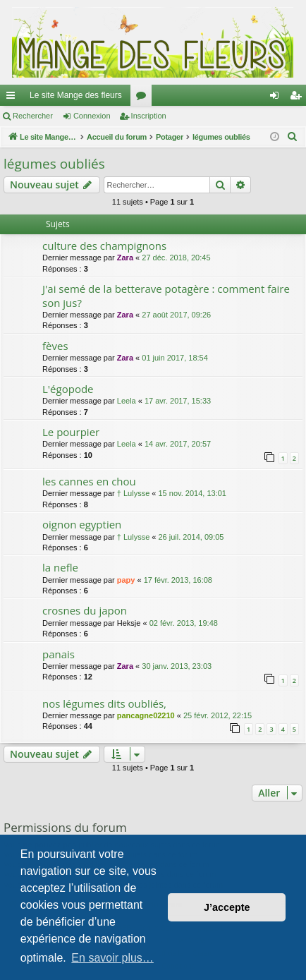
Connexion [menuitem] (277, 98)
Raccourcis (13, 98)
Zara (125, 258)
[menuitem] (293, 137)
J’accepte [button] (227, 907)
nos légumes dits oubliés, (104, 703)
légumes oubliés (54, 164)
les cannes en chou (89, 481)
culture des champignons (104, 246)
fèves (55, 346)
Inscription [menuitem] (299, 98)
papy (126, 580)
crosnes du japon (85, 610)
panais (59, 654)
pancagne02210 (146, 715)
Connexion (92, 116)
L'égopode (68, 389)
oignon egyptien (82, 524)
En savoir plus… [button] (112, 958)
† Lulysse (133, 493)
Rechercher (33, 116)
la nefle (60, 567)
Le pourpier (71, 432)
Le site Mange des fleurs (76, 95)
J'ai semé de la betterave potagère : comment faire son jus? (166, 295)
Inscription (149, 116)
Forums (144, 98)
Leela (127, 401)
